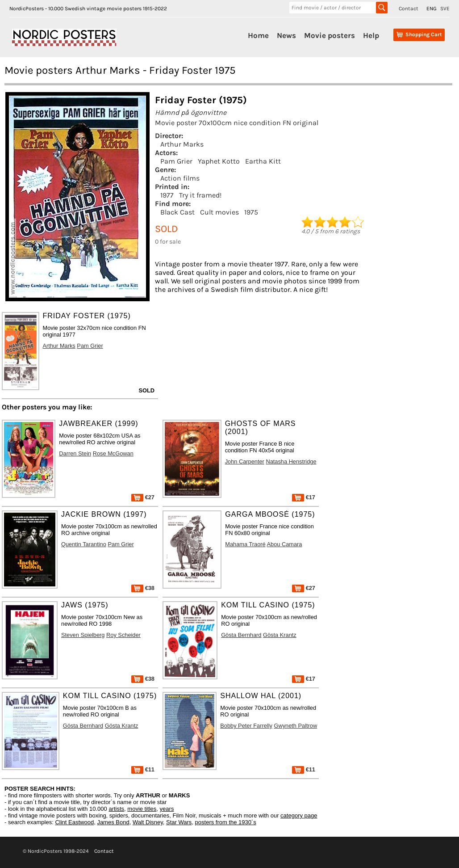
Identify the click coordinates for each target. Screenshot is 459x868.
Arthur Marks (182, 144)
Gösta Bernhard (241, 635)
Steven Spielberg (83, 635)
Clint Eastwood (74, 822)
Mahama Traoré (245, 544)
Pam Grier (176, 161)
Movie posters (330, 35)
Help (371, 35)
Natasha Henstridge (291, 461)
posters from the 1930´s (226, 822)
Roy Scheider (123, 635)
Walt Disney (148, 822)
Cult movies (219, 212)
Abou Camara (285, 544)
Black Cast (177, 212)
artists (116, 809)
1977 (167, 195)
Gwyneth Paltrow (295, 726)
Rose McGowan (113, 453)
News (286, 35)
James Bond (113, 822)
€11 (143, 769)
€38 (143, 588)
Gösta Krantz (280, 635)
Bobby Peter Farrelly (246, 726)
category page (299, 815)
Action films (180, 178)
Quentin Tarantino (84, 544)
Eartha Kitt (263, 161)
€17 (304, 497)
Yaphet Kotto (219, 161)
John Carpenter (245, 461)
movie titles (142, 809)
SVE (445, 8)
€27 (143, 497)
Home (258, 35)
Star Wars (179, 822)
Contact (409, 8)
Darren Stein (75, 453)
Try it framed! (200, 195)
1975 (251, 212)
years (167, 809)
